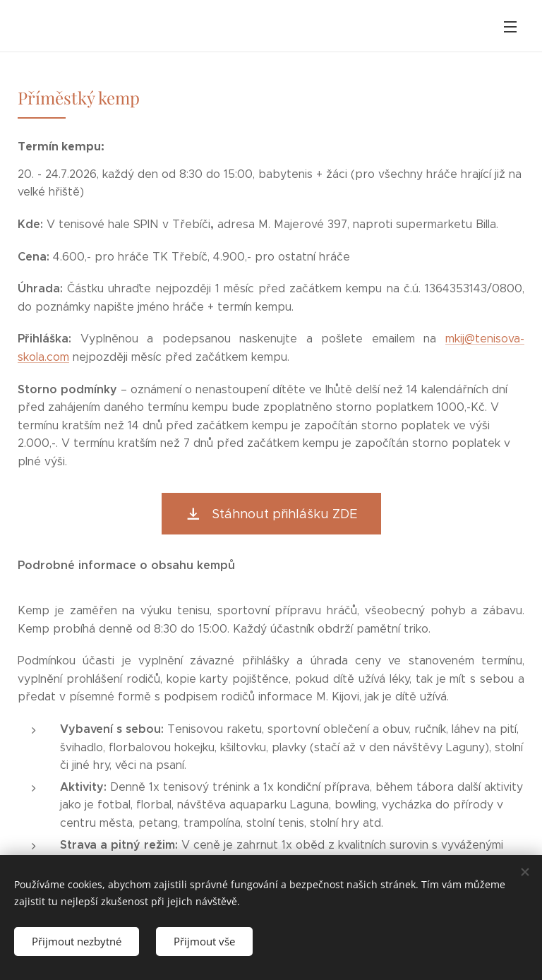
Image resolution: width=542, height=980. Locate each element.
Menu (510, 27)
